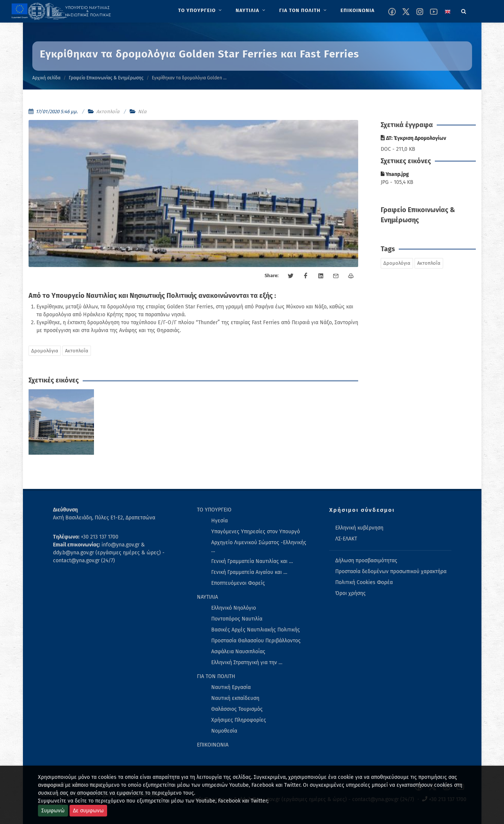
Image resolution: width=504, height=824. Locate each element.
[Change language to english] (448, 12)
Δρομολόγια (45, 351)
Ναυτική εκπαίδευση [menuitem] (235, 698)
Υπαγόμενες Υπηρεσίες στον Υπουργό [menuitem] (256, 532)
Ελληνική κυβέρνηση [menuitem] (359, 528)
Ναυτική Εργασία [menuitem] (231, 687)
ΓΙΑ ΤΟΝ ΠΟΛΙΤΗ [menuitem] (216, 676)
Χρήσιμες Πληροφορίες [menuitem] (239, 720)
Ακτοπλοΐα (108, 112)
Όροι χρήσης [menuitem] (350, 593)
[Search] (464, 10)
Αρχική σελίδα (46, 78)
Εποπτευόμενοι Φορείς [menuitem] (238, 583)
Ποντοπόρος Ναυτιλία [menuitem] (237, 619)
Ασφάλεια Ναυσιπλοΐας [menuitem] (238, 652)
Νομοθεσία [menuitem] (224, 731)
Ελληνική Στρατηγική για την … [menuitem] (247, 662)
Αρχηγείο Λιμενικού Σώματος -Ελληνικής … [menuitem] (259, 546)
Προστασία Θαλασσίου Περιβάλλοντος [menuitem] (256, 641)
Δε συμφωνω (88, 811)
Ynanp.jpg (395, 174)
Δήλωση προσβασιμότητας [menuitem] (366, 561)
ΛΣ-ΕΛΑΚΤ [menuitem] (346, 539)
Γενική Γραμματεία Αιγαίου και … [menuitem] (249, 572)
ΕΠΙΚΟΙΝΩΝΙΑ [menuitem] (213, 745)
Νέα (142, 112)
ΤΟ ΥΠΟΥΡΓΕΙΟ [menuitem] (214, 510)
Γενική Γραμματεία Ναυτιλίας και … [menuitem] (252, 561)
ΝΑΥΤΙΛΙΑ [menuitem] (207, 597)
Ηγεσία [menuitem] (219, 521)
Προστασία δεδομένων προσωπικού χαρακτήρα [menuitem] (391, 571)
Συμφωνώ (53, 811)
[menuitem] (201, 11)
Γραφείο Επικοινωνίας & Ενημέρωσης (106, 78)
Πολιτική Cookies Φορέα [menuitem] (364, 582)
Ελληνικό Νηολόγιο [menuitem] (234, 608)
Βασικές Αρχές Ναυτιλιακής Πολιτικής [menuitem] (256, 630)
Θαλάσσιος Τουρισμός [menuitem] (237, 709)
